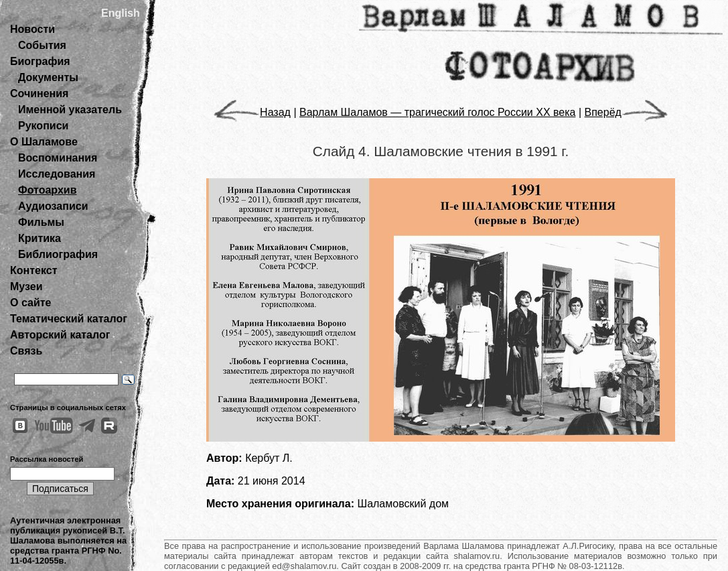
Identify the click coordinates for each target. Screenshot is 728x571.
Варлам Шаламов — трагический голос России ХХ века (437, 112)
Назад (252, 112)
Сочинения (39, 93)
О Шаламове (44, 142)
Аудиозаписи (53, 206)
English (121, 13)
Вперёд (626, 112)
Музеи (26, 287)
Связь (26, 351)
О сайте (30, 303)
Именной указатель (70, 110)
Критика (40, 238)
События (42, 45)
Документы (48, 77)
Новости (32, 29)
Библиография (58, 254)
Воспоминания (58, 158)
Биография (40, 61)
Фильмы (41, 222)
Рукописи (43, 126)
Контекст (33, 270)
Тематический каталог (69, 319)
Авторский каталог (60, 335)
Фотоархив (47, 190)
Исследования (57, 174)
